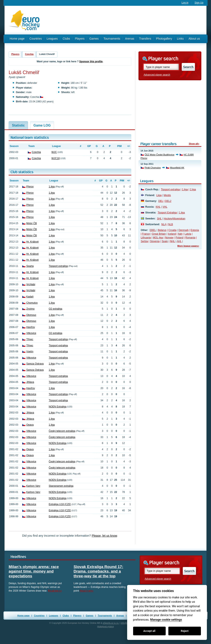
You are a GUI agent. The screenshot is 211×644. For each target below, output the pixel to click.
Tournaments (112, 39)
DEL (161, 201)
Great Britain (159, 234)
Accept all (149, 631)
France (146, 234)
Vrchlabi (31, 284)
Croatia (172, 230)
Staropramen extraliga (61, 486)
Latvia (188, 234)
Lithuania (146, 238)
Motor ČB (31, 223)
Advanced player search (157, 75)
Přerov (30, 187)
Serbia (144, 241)
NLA (164, 224)
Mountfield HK (177, 168)
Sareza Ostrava (35, 364)
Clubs (66, 39)
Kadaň (30, 297)
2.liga (193, 189)
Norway (169, 238)
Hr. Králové (32, 242)
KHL (158, 207)
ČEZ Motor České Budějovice (159, 155)
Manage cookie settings (166, 620)
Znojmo (30, 309)
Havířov (30, 327)
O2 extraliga (56, 309)
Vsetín (30, 352)
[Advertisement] (125, 20)
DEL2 (168, 201)
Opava (30, 425)
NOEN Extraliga (58, 407)
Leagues (52, 39)
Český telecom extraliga (62, 431)
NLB (171, 224)
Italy (180, 234)
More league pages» (188, 246)
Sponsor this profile (91, 62)
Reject (185, 631)
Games (94, 39)
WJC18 (56, 158)
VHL (165, 207)
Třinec (30, 339)
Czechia (29, 54)
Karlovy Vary (33, 486)
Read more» (55, 591)
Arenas (130, 39)
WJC (54, 152)
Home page (17, 39)
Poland (179, 238)
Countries (36, 39)
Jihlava (30, 382)
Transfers (145, 39)
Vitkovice (31, 333)
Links (180, 39)
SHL (159, 219)
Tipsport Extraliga (167, 213)
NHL (172, 241)
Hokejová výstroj (106, 626)
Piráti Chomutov (153, 168)
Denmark (183, 230)
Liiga (159, 195)
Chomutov (32, 303)
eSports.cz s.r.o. (111, 623)
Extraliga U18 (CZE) (60, 504)
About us (194, 39)
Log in (185, 3)
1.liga (52, 187)
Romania (190, 238)
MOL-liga (158, 238)
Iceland (172, 234)
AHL (179, 241)
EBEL (153, 230)
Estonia (195, 230)
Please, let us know (104, 536)
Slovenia (155, 241)
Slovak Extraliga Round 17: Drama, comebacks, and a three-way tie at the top (98, 571)
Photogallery (164, 39)
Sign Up (199, 3)
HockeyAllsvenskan (174, 219)
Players (80, 39)
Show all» (194, 144)
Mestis (167, 195)
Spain (165, 241)
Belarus (162, 230)
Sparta (30, 266)
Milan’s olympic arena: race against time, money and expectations (34, 571)
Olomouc (31, 315)
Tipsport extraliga (58, 266)
